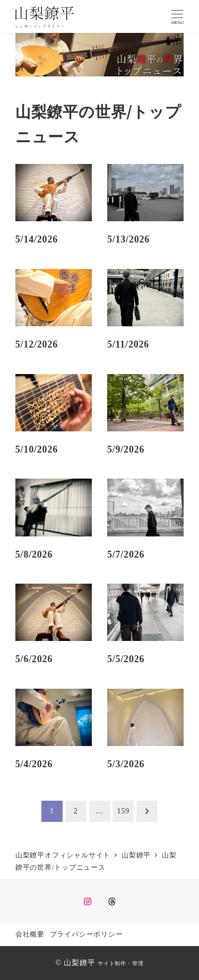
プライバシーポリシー (86, 934)
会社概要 (30, 934)
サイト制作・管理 (120, 963)
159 (123, 811)
